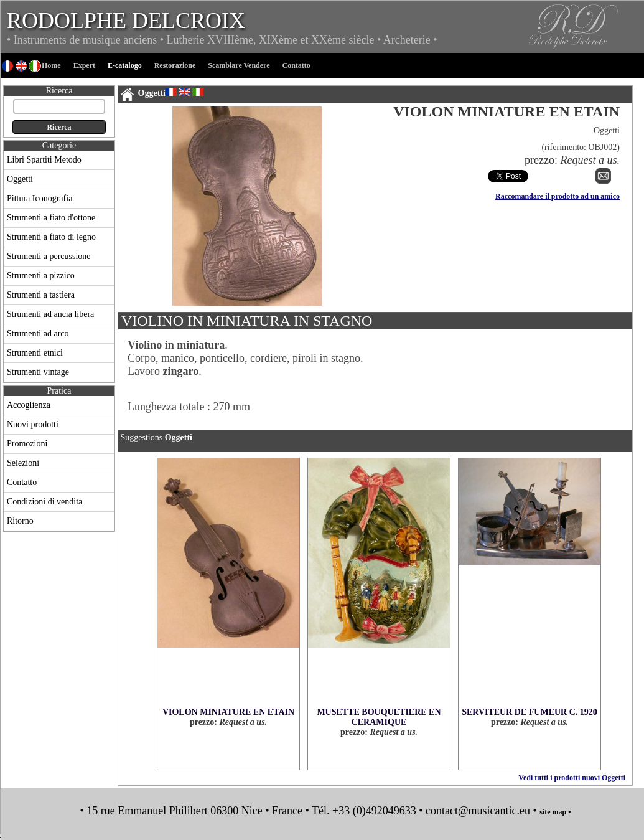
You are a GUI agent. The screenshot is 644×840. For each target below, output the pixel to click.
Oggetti (20, 179)
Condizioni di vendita (44, 502)
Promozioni (27, 444)
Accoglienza (29, 405)
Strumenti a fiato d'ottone (51, 218)
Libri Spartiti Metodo (44, 160)
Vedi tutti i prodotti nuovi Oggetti (572, 778)
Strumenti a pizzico (41, 276)
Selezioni (23, 463)
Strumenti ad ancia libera (50, 314)
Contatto (22, 482)
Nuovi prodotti (33, 424)
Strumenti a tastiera (41, 295)
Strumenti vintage (38, 372)
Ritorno (20, 521)
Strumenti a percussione (49, 256)
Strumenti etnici (35, 353)
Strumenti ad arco (38, 333)
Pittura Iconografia (40, 198)
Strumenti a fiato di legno (51, 237)
